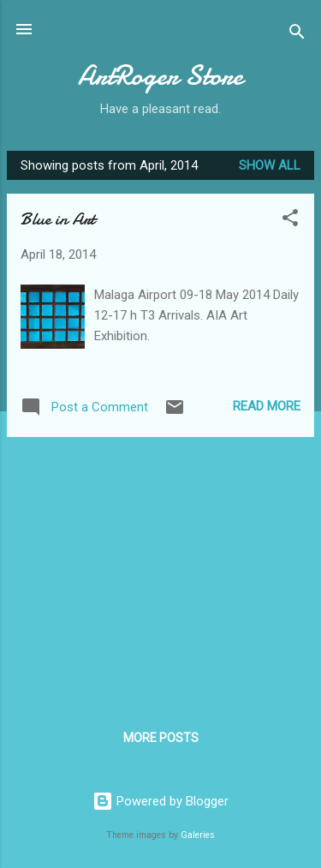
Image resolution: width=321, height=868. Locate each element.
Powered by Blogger (160, 801)
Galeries (198, 835)
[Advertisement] (160, 571)
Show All (270, 165)
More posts (161, 738)
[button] (290, 221)
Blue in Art (58, 219)
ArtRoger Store (160, 76)
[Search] (297, 35)
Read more (267, 406)
